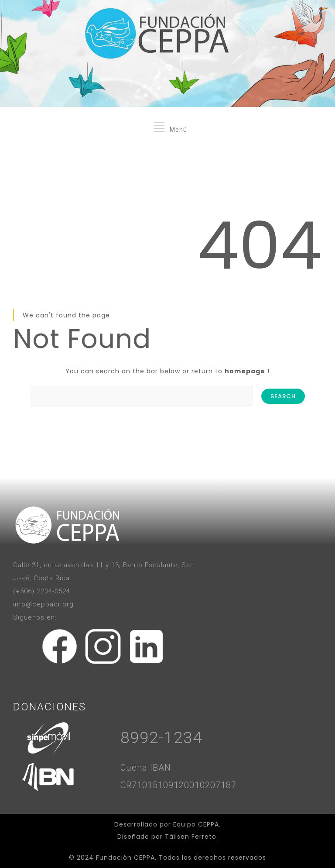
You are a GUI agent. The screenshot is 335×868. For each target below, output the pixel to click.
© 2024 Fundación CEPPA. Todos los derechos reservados (167, 858)
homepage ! (247, 371)
